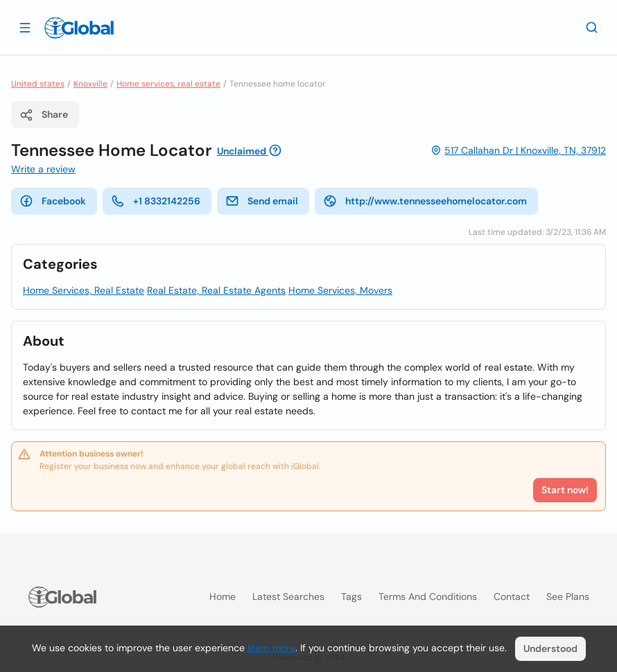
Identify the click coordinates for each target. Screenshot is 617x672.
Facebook (53, 201)
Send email (262, 201)
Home (223, 596)
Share (44, 115)
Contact (512, 596)
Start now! (565, 490)
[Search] (592, 27)
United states (38, 84)
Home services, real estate (168, 84)
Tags (351, 596)
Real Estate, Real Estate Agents (216, 290)
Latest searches (288, 596)
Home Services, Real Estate (84, 290)
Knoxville (90, 84)
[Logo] (79, 28)
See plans (568, 596)
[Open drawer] (25, 27)
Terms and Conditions (428, 596)
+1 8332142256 (156, 201)
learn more (271, 648)
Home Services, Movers (340, 290)
